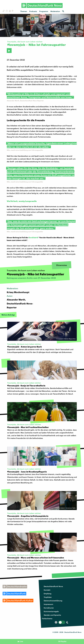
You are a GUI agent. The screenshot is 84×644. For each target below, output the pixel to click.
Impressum (48, 604)
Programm (44, 11)
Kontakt (47, 590)
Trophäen (48, 597)
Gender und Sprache (52, 615)
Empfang (48, 594)
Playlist (63, 641)
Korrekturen (49, 608)
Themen (24, 11)
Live (21, 641)
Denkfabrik (33, 237)
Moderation (55, 11)
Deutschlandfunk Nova (53, 586)
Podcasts (33, 11)
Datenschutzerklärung (53, 601)
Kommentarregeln (51, 611)
